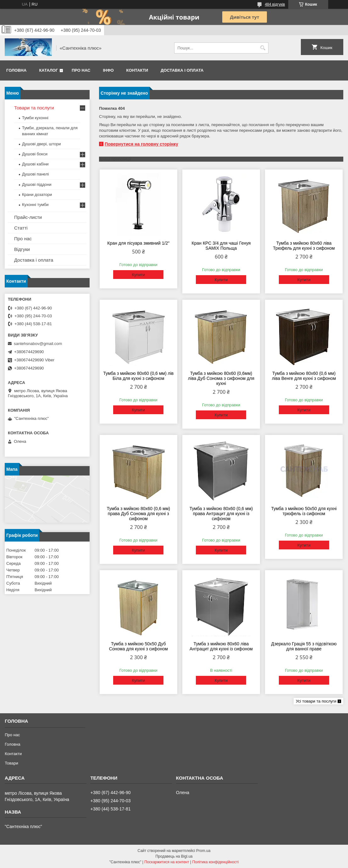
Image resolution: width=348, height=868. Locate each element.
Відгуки (22, 249)
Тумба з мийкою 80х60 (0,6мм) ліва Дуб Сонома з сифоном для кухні (221, 378)
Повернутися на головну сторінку (141, 144)
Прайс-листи (28, 217)
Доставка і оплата (182, 70)
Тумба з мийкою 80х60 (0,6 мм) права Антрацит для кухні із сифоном (221, 514)
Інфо (108, 70)
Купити (138, 275)
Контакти (137, 70)
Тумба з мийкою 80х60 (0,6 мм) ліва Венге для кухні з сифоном (304, 376)
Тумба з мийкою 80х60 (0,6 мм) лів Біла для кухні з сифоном (138, 376)
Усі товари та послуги (316, 701)
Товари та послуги (34, 108)
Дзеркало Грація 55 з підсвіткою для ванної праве (304, 646)
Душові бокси (35, 154)
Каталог (48, 70)
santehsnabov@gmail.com (38, 344)
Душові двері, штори (41, 144)
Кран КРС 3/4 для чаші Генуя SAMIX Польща (221, 246)
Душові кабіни (35, 164)
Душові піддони (37, 184)
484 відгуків (275, 4)
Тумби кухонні (35, 118)
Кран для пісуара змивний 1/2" (138, 243)
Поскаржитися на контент (167, 862)
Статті (21, 228)
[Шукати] (263, 48)
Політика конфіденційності (216, 862)
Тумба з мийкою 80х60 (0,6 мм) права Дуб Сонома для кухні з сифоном (138, 514)
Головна (16, 70)
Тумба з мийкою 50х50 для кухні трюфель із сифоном (304, 511)
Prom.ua (203, 851)
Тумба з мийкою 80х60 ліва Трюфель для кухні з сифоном (304, 246)
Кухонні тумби (35, 205)
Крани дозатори (37, 195)
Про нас (81, 70)
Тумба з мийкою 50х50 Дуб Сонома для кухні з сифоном (138, 646)
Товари (11, 763)
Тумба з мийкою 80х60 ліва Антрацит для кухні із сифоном (221, 646)
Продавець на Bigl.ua (174, 856)
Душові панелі (35, 174)
